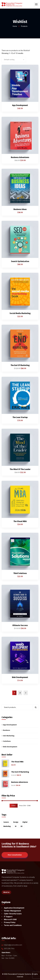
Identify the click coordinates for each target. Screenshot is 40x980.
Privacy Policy (10, 922)
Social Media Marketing (20, 313)
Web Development (20, 677)
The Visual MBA (20, 521)
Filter (14, 806)
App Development (20, 105)
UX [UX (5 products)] (21, 826)
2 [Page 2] (20, 693)
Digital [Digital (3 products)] (25, 822)
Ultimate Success (20, 625)
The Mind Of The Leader (20, 469)
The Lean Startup (20, 417)
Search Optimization (20, 261)
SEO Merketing (9, 736)
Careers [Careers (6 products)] (6, 822)
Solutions (7, 741)
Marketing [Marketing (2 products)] (7, 826)
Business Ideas (20, 209)
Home (15, 26)
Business (7, 730)
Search (36, 707)
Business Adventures (20, 157)
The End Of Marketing (20, 365)
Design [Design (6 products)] (16, 822)
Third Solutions (20, 573)
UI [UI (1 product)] (16, 826)
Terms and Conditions (13, 925)
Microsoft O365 (10, 919)
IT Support (8, 917)
